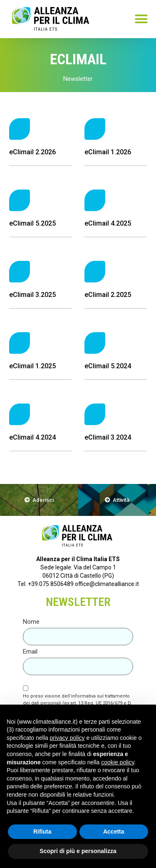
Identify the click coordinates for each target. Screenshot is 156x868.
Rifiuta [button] (42, 832)
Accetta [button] (114, 832)
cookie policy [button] (118, 762)
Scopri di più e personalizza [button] (78, 851)
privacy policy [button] (67, 738)
